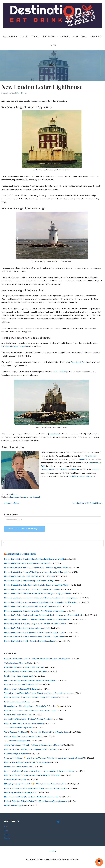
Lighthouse (28, 497)
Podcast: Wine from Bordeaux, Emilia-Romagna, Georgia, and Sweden (32, 775)
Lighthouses (13, 494)
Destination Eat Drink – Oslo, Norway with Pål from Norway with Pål (32, 606)
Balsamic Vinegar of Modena (16, 754)
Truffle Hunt (91, 456)
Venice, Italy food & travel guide (17, 663)
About (84, 36)
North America (50, 36)
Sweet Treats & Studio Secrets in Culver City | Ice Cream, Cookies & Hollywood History (39, 771)
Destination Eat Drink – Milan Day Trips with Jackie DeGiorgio (29, 580)
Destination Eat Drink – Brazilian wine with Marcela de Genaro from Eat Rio (35, 559)
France (7, 834)
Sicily (6, 830)
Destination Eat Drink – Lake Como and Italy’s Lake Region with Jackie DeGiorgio (37, 585)
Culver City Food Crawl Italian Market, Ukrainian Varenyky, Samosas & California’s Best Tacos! (43, 758)
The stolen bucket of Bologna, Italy (18, 728)
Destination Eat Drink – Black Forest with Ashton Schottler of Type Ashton (34, 637)
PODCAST (24, 36)
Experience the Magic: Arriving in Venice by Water (24, 667)
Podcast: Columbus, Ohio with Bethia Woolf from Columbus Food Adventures (36, 801)
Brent (24, 93)
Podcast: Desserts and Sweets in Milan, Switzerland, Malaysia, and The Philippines (37, 659)
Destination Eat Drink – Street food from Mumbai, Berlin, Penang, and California (36, 568)
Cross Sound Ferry (60, 372)
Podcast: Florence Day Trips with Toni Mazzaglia (24, 723)
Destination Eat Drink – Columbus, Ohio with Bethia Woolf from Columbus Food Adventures (41, 602)
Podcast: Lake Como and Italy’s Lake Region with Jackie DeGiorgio (31, 749)
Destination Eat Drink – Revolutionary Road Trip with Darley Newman (32, 589)
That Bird (83, 459)
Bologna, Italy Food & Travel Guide (18, 715)
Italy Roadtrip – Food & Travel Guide (19, 676)
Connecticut (14, 497)
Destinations (10, 36)
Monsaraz (64, 469)
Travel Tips (96, 36)
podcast (96, 469)
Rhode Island (54, 434)
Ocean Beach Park (78, 362)
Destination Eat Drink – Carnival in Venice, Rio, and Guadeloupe (29, 641)
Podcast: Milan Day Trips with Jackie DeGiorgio (24, 736)
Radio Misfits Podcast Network (82, 476)
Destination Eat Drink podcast (21, 554)
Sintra (57, 469)
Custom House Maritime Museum (15, 346)
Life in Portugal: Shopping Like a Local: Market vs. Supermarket (30, 680)
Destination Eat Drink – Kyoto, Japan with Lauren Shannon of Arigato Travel (34, 632)
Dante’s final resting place (15, 805)
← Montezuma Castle (10, 503)
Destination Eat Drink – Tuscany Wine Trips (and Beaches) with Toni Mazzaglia (36, 572)
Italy (6, 826)
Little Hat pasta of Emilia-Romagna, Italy (21, 792)
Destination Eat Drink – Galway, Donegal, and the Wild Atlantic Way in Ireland (35, 624)
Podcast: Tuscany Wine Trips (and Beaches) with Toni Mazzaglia (30, 710)
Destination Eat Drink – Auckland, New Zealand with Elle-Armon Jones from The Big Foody (41, 598)
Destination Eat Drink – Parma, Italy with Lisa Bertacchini (27, 563)
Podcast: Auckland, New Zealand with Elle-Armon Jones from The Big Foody (35, 788)
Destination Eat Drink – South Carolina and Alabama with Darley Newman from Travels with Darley (44, 615)
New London (37, 497)
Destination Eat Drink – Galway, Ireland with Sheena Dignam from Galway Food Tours (38, 619)
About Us (52, 851)
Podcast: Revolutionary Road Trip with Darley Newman (26, 762)
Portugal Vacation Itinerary (15, 779)
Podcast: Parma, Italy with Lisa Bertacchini (21, 684)
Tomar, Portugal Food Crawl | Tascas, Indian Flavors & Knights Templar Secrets (37, 732)
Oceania (65, 36)
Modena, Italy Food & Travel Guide (18, 766)
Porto (52, 469)
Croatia (7, 838)
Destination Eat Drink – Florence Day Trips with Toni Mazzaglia (30, 576)
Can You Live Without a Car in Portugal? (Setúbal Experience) (29, 719)
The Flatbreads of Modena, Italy (17, 741)
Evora (75, 469)
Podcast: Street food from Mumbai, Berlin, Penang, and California (31, 697)
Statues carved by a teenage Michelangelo (21, 689)
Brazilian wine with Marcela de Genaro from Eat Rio (25, 671)
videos (53, 45)
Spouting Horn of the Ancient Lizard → (88, 503)
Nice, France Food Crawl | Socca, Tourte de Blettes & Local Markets (31, 797)
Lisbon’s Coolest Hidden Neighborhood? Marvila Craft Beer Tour (32, 706)
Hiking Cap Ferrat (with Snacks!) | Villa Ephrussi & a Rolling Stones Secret (36, 784)
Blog (75, 36)
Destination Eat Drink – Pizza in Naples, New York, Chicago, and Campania (34, 611)
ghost (21, 497)
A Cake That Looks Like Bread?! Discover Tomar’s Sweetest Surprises (33, 745)
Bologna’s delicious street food (17, 702)
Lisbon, (46, 469)
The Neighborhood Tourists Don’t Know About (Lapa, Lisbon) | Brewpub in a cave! (37, 693)
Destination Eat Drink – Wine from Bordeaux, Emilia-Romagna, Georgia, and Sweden (38, 593)
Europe (35, 36)
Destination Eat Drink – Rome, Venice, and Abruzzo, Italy (27, 628)
